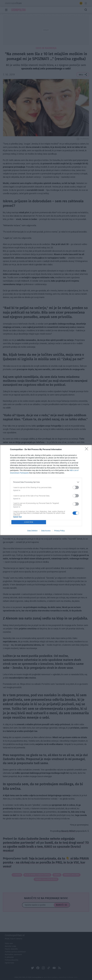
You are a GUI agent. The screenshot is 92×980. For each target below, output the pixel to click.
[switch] (76, 487)
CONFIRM (29, 522)
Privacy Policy (59, 531)
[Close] (87, 450)
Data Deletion (32, 531)
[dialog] (46, 490)
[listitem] (46, 482)
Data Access (46, 531)
